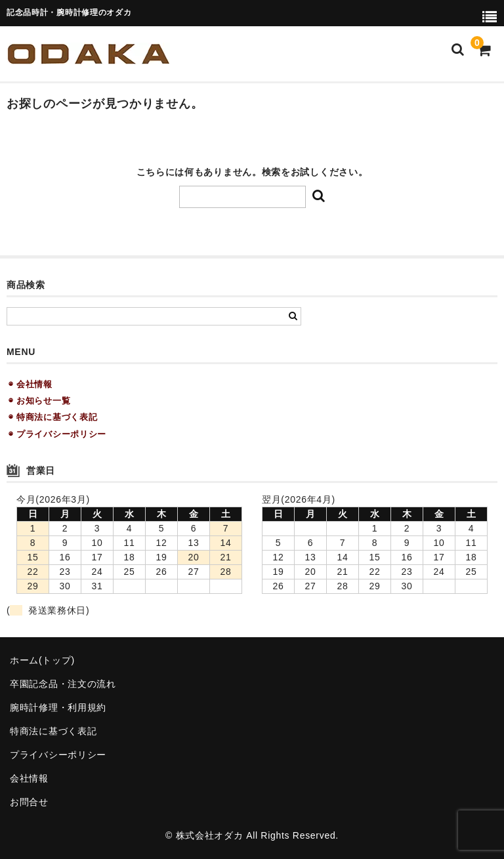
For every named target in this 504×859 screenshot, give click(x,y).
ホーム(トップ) (42, 660)
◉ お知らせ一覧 (39, 401)
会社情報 (29, 778)
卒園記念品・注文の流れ (63, 684)
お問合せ (29, 802)
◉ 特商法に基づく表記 (53, 417)
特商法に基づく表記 (53, 731)
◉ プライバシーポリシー (57, 434)
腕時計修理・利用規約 (58, 707)
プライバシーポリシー (58, 755)
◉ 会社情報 (31, 384)
